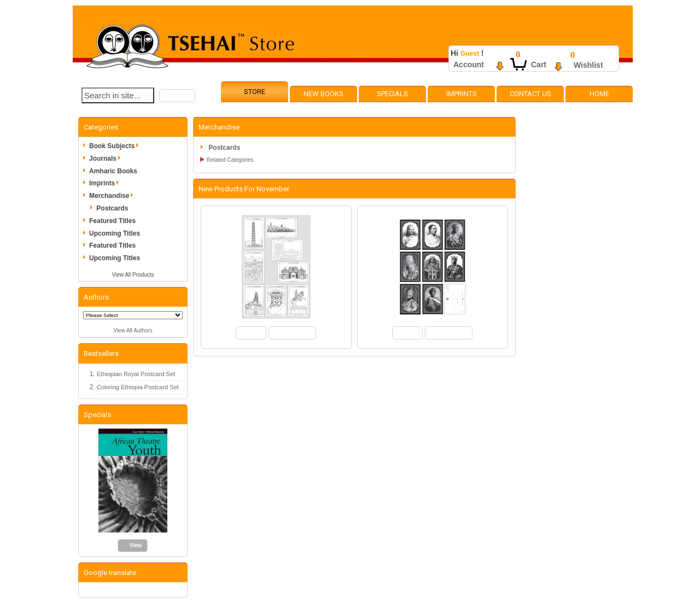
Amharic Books (113, 171)
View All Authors (133, 330)
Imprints (462, 94)
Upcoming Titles (115, 233)
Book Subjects (116, 146)
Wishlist (588, 65)
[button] (177, 96)
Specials (392, 94)
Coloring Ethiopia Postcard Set (138, 387)
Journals (107, 159)
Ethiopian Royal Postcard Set (136, 374)
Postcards (112, 208)
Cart (539, 65)
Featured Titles (112, 221)
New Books (323, 94)
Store (255, 92)
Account (469, 65)
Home (599, 94)
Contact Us (530, 94)
